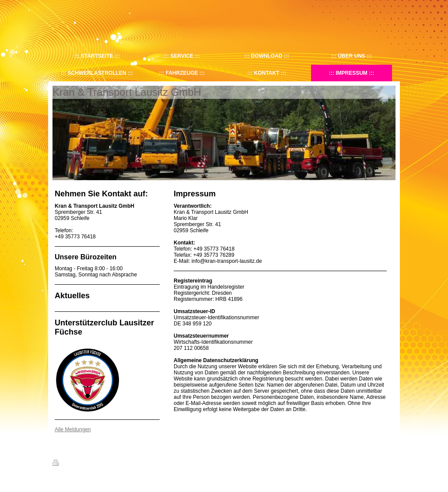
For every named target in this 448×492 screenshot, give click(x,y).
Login (390, 463)
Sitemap (102, 464)
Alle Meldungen (73, 429)
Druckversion (72, 464)
